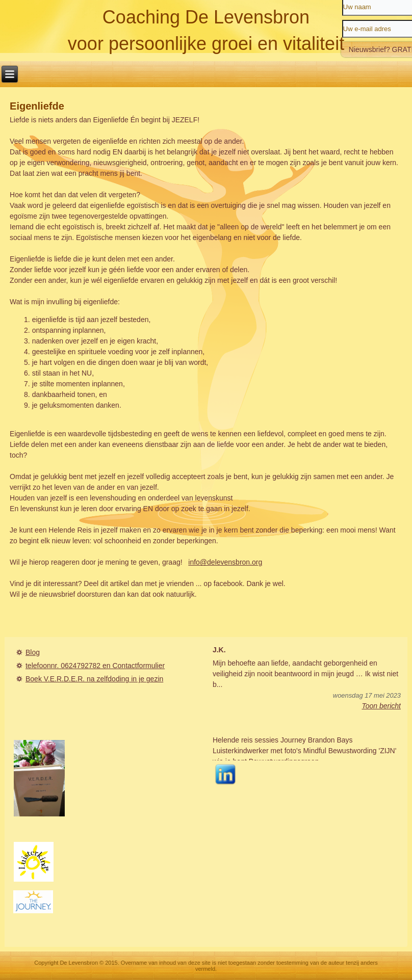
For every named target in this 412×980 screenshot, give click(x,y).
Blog (33, 652)
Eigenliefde (37, 106)
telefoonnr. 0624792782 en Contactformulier (95, 666)
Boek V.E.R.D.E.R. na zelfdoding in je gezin (94, 679)
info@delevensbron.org (225, 562)
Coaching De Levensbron (206, 17)
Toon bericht (381, 706)
